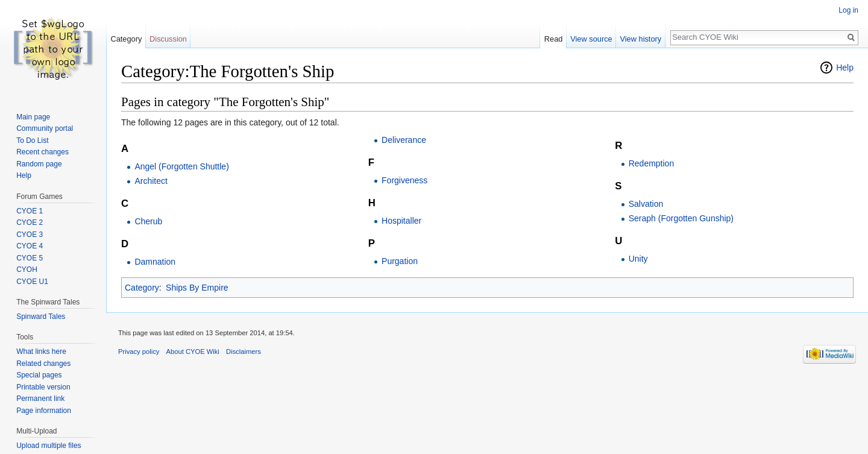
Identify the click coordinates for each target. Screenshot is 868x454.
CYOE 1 (30, 211)
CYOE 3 (30, 235)
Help (845, 68)
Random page (39, 164)
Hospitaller (401, 221)
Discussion (168, 39)
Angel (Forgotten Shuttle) (181, 166)
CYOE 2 (30, 222)
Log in (848, 10)
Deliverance (404, 140)
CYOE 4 (30, 246)
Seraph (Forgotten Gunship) (681, 218)
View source (591, 39)
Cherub (148, 221)
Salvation (646, 204)
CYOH (27, 270)
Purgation (400, 261)
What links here (41, 352)
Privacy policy (139, 352)
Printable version (43, 387)
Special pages (39, 375)
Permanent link (40, 399)
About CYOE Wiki (193, 352)
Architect (151, 181)
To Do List (32, 140)
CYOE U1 (32, 282)
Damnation (155, 262)
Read (554, 39)
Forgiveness (404, 180)
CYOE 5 (30, 258)
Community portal (45, 128)
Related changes (43, 364)
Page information (44, 411)
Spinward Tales (41, 317)
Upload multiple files (49, 446)
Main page (33, 117)
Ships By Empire (197, 288)
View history (640, 39)
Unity (638, 259)
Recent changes (42, 152)
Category (142, 288)
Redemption (652, 163)
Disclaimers (244, 352)
